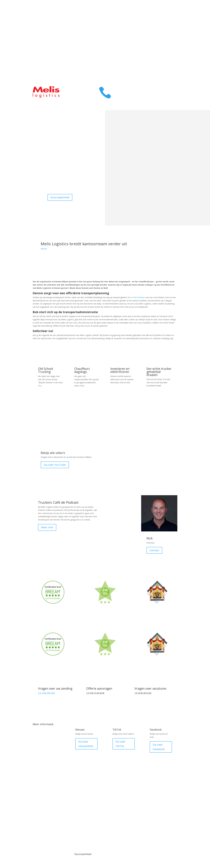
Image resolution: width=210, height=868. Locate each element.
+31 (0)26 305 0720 (143, 693)
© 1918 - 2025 (45, 823)
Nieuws (44, 249)
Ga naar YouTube (55, 465)
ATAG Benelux (139, 297)
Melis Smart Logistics (49, 795)
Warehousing (166, 21)
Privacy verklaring (117, 825)
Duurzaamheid (60, 197)
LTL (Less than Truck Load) (49, 784)
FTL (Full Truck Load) (49, 772)
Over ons (169, 28)
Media (69, 823)
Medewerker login (141, 825)
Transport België (46, 732)
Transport (168, 14)
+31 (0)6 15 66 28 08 (95, 693)
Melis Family (167, 34)
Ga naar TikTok (120, 744)
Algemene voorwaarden (93, 825)
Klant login (168, 54)
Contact (169, 41)
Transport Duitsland (49, 741)
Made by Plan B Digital (165, 825)
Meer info (47, 527)
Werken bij (168, 48)
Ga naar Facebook (159, 747)
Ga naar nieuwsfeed (86, 744)
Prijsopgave (167, 61)
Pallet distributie (46, 764)
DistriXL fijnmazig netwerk (47, 752)
